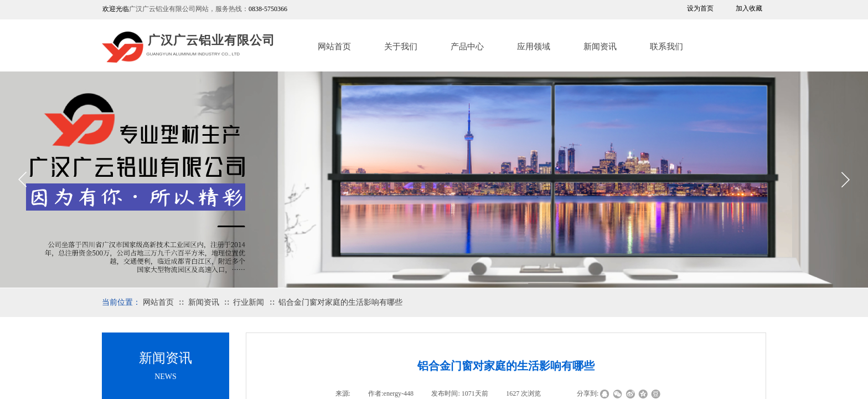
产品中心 (467, 47)
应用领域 (534, 47)
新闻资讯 (600, 47)
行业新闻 (249, 302)
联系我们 (666, 47)
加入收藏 (749, 8)
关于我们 (401, 47)
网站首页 (334, 47)
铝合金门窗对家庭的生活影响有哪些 (340, 302)
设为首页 (700, 8)
